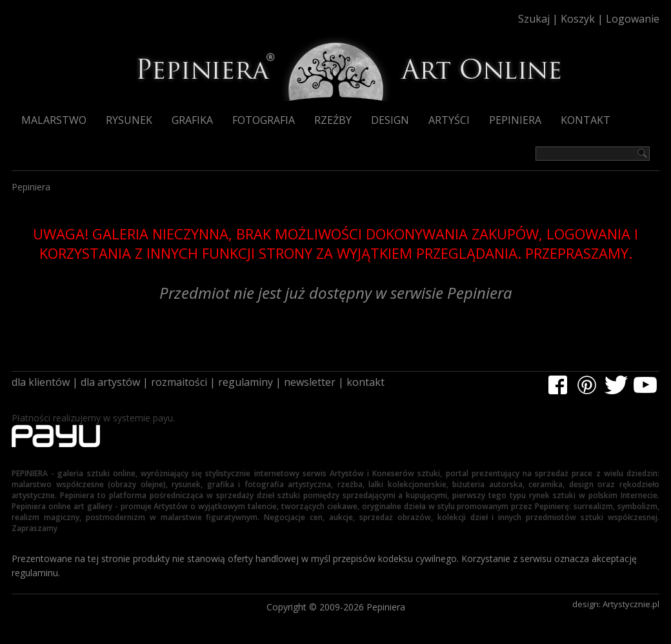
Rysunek (129, 120)
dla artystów (110, 382)
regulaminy (245, 382)
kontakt (366, 382)
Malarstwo (54, 120)
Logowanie (633, 19)
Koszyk (578, 19)
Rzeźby (333, 120)
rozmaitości (179, 382)
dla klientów (41, 382)
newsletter (310, 382)
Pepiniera (515, 120)
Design (390, 120)
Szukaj (534, 19)
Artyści (449, 120)
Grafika (192, 120)
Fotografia (264, 120)
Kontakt (586, 120)
